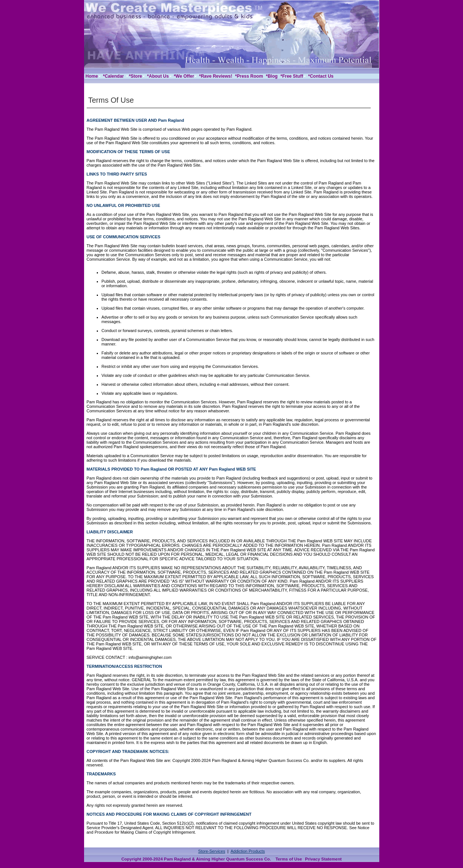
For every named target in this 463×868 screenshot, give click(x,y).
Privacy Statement (323, 859)
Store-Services (212, 851)
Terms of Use (289, 859)
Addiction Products (248, 851)
